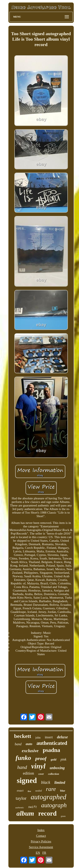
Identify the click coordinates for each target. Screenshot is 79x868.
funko (23, 758)
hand (22, 767)
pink (63, 759)
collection (54, 774)
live (29, 791)
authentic (20, 807)
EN (38, 853)
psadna (52, 750)
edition (29, 773)
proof (41, 758)
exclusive (30, 751)
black (46, 782)
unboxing (57, 768)
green (63, 816)
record (48, 813)
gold (54, 759)
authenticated (52, 743)
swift (33, 807)
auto (29, 744)
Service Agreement (41, 847)
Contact (41, 836)
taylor (21, 798)
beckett (23, 736)
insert (49, 737)
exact (20, 790)
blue (63, 791)
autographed (49, 797)
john (38, 738)
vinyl (38, 766)
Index (41, 830)
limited (60, 783)
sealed (38, 791)
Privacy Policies (41, 841)
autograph (54, 805)
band (18, 744)
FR (44, 853)
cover (41, 774)
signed (27, 781)
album (25, 813)
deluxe (62, 737)
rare (51, 789)
